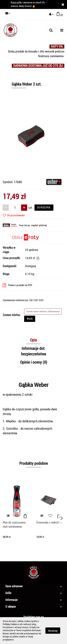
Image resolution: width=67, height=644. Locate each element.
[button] (60, 14)
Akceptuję (53, 631)
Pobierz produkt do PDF (18, 285)
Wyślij (30, 319)
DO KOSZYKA (44, 208)
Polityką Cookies (10, 624)
